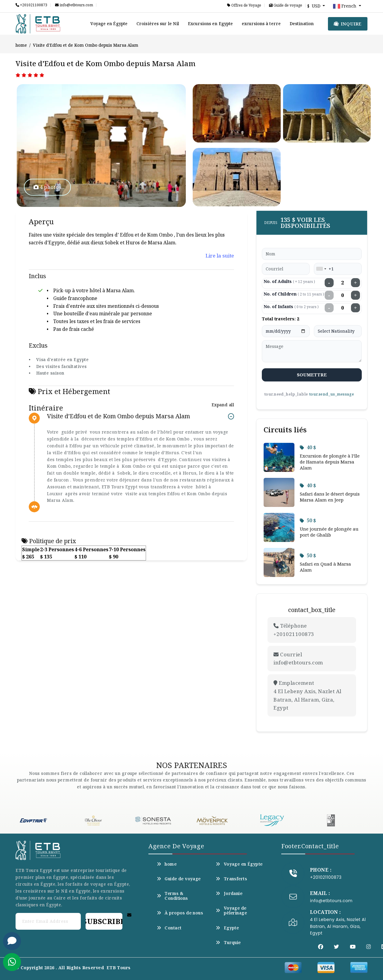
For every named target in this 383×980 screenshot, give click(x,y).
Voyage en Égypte (109, 24)
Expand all (223, 405)
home (21, 45)
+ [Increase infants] (355, 308)
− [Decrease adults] (329, 283)
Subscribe (104, 921)
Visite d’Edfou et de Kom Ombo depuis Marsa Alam (118, 416)
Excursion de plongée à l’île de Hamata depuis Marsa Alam (330, 462)
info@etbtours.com (74, 5)
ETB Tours (119, 968)
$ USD (314, 6)
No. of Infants (291, 306)
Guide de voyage (286, 5)
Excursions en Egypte (210, 24)
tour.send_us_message (332, 394)
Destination (302, 24)
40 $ (308, 447)
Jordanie (229, 893)
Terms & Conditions (172, 896)
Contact (169, 928)
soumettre (312, 375)
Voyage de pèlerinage (231, 911)
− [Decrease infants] (329, 308)
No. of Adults (289, 281)
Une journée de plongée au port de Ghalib (329, 532)
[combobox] (321, 269)
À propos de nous (180, 913)
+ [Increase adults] (355, 283)
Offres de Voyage (244, 5)
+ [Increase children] (355, 295)
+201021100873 (31, 5)
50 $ (308, 520)
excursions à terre (261, 24)
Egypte (227, 928)
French (345, 6)
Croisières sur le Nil (158, 24)
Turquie (228, 943)
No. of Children (294, 294)
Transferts (231, 879)
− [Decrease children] (329, 295)
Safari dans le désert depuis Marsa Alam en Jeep (330, 497)
